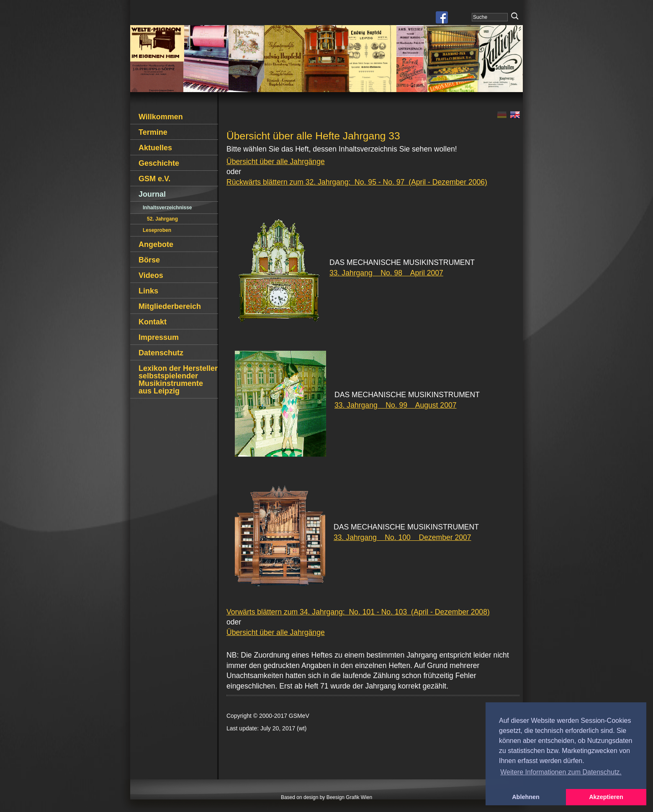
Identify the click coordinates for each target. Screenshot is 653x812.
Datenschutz (161, 353)
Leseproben (157, 230)
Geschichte (159, 163)
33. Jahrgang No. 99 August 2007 (395, 405)
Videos (151, 275)
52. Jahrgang (162, 219)
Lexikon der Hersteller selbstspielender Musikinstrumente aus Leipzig (178, 380)
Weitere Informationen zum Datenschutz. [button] (561, 772)
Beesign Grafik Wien (349, 797)
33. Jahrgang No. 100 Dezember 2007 (402, 537)
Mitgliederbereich (170, 306)
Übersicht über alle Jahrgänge (276, 162)
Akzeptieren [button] (606, 797)
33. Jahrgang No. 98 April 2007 (386, 273)
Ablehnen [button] (526, 797)
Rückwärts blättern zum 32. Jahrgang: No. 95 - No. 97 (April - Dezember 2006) (357, 182)
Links (148, 291)
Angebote (156, 244)
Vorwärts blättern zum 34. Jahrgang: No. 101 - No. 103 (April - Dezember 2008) (358, 612)
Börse (149, 260)
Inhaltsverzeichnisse (167, 208)
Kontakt (153, 322)
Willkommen (161, 117)
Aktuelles (155, 148)
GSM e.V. (154, 179)
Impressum (159, 337)
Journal (152, 194)
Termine (153, 132)
